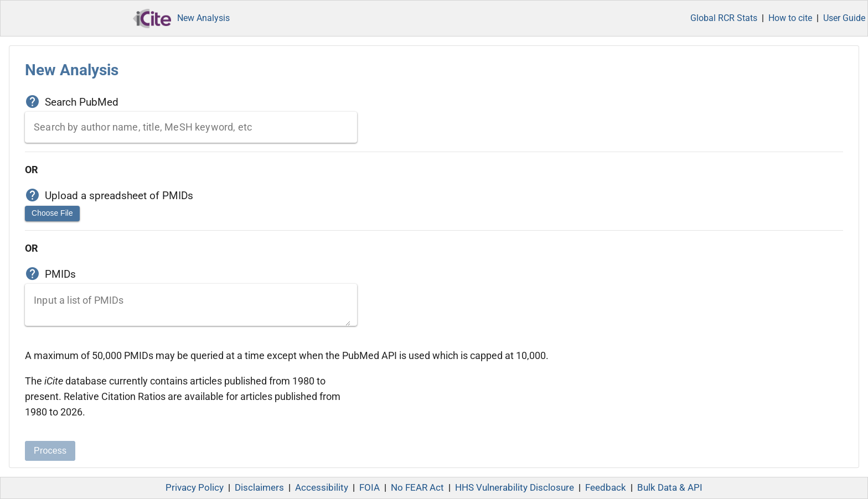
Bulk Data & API (670, 488)
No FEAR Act (417, 488)
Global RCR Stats (724, 18)
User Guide (844, 18)
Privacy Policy (195, 488)
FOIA (370, 488)
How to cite (790, 18)
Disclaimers (259, 488)
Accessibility (322, 488)
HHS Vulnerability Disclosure (515, 488)
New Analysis (203, 18)
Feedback (606, 488)
